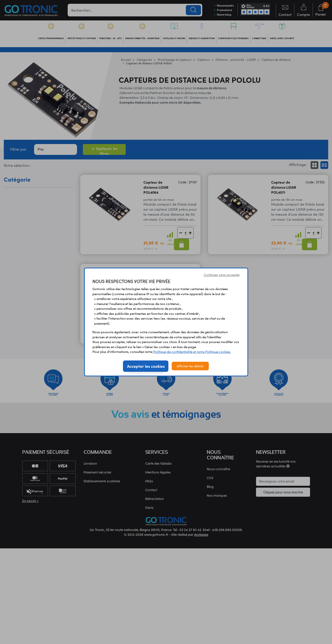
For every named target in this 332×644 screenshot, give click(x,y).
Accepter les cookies (146, 366)
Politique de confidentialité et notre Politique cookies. (192, 352)
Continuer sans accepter (222, 275)
